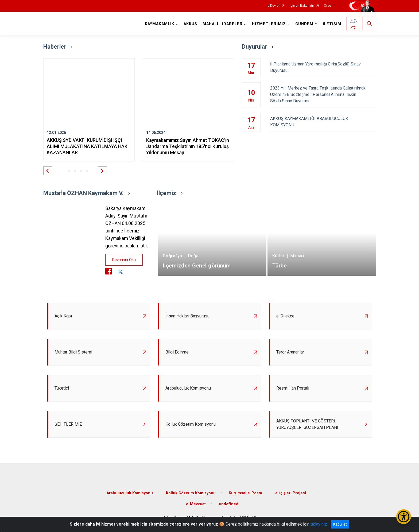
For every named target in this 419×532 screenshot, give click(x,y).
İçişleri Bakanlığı (302, 6)
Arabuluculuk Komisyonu (130, 493)
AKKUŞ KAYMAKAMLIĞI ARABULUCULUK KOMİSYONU (323, 122)
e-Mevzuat (196, 504)
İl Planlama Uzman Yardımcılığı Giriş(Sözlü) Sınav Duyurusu (323, 67)
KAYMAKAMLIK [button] (160, 24)
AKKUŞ (190, 24)
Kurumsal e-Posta (245, 493)
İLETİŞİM (332, 24)
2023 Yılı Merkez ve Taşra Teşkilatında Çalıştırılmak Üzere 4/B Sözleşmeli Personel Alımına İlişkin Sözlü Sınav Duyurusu (323, 94)
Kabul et (340, 524)
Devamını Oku (124, 260)
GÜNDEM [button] (304, 24)
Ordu (327, 6)
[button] (48, 171)
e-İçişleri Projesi (291, 493)
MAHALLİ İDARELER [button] (223, 24)
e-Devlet (273, 6)
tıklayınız (319, 524)
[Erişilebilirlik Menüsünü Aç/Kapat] (404, 517)
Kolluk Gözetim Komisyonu (191, 493)
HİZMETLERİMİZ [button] (269, 24)
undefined (229, 504)
